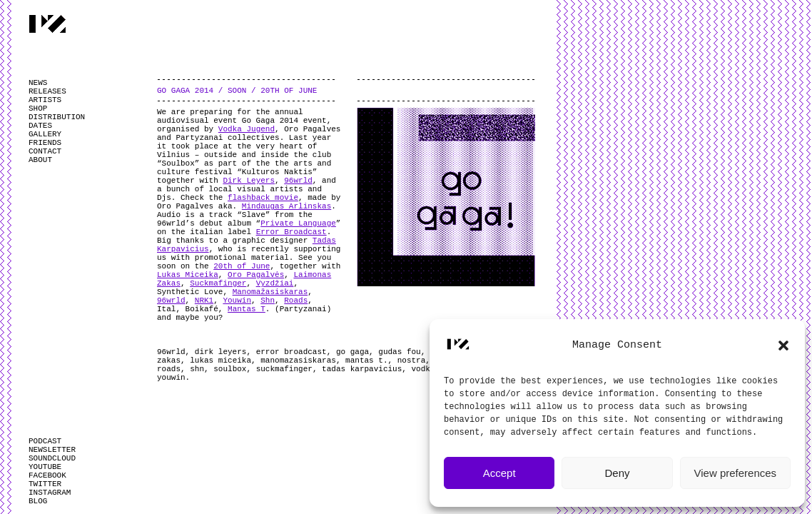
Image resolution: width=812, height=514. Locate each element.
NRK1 (204, 301)
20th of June (242, 266)
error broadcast (291, 352)
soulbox (230, 369)
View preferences (736, 473)
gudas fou (399, 352)
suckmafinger (284, 369)
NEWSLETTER (52, 450)
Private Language (298, 223)
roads (169, 369)
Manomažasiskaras (270, 292)
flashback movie (263, 198)
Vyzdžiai (275, 283)
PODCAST (45, 441)
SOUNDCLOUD (52, 458)
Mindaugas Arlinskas (286, 206)
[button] (783, 346)
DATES (40, 126)
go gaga (352, 352)
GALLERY (45, 134)
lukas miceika (220, 361)
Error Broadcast (291, 232)
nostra (412, 361)
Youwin (237, 301)
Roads (296, 301)
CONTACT (45, 151)
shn (197, 369)
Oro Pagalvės (256, 275)
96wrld (298, 181)
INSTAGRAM (50, 493)
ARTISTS (45, 100)
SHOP (38, 109)
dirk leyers (221, 352)
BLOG (38, 501)
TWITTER (45, 484)
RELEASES (47, 91)
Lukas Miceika (188, 275)
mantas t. (366, 361)
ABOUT (40, 160)
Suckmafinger (218, 283)
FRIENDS (45, 143)
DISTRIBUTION (57, 117)
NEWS (38, 83)
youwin (171, 378)
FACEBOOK (47, 475)
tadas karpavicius (362, 369)
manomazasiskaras (298, 361)
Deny (617, 473)
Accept (499, 473)
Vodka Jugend (247, 129)
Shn (268, 301)
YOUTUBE (45, 467)
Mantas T (247, 309)
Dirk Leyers (249, 181)
